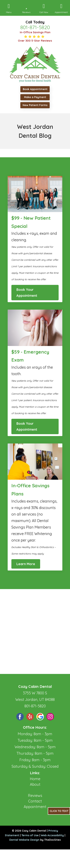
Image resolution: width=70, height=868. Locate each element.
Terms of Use (30, 835)
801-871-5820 (35, 27)
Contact (35, 801)
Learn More (26, 564)
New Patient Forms (35, 105)
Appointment (35, 807)
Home (35, 779)
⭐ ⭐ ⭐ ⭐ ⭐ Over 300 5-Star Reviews (35, 39)
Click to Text (59, 811)
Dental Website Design (24, 840)
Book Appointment (35, 89)
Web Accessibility (52, 835)
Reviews (35, 795)
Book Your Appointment (27, 293)
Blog (35, 790)
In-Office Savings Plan (35, 32)
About (35, 784)
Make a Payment (35, 97)
